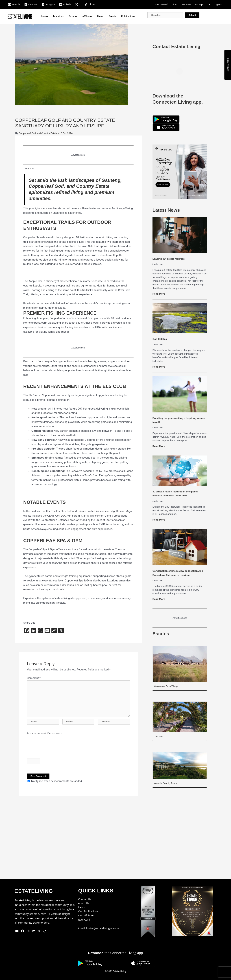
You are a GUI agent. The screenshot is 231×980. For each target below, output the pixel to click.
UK (209, 5)
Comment (34, 678)
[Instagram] (49, 5)
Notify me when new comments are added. (57, 785)
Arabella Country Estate (167, 783)
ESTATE (34, 891)
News (100, 16)
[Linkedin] (65, 5)
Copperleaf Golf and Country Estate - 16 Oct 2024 (48, 133)
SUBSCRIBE (227, 65)
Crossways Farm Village (167, 686)
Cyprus (218, 5)
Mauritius (186, 5)
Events (112, 16)
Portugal (199, 5)
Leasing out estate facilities (170, 259)
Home (45, 16)
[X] (78, 5)
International (161, 5)
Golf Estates (160, 339)
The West (159, 736)
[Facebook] (31, 5)
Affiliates (87, 16)
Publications (128, 16)
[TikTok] (90, 5)
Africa (175, 5)
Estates (73, 16)
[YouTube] (14, 5)
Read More (159, 294)
